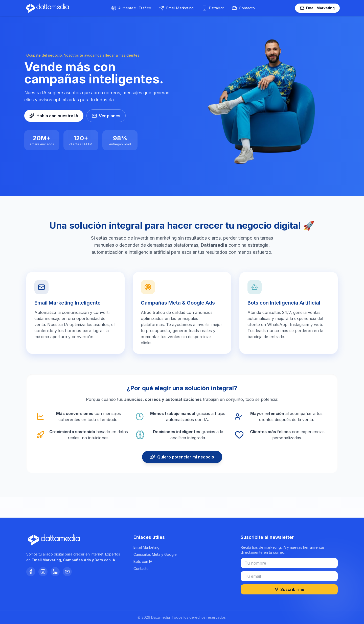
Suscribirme (289, 589)
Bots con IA (143, 561)
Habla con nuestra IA (54, 116)
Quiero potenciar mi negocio (182, 457)
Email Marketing (317, 8)
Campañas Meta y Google (155, 554)
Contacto (141, 569)
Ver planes (106, 116)
